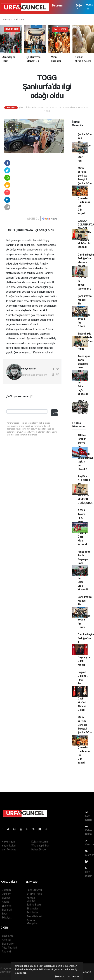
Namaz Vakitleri (31, 899)
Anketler (6, 940)
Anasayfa (8, 20)
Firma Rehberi (34, 916)
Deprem (57, 5)
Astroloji (6, 952)
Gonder (55, 413)
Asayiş (5, 902)
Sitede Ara (8, 936)
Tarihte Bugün (35, 905)
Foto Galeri (89, 816)
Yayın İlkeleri (9, 846)
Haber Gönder (39, 850)
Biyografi (7, 910)
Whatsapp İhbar (40, 846)
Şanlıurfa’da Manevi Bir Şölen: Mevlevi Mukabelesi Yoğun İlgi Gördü (85, 311)
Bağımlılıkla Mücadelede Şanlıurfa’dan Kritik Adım (85, 341)
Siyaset (6, 898)
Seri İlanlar (33, 913)
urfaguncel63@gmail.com (33, 375)
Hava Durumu (34, 890)
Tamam (73, 976)
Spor (4, 914)
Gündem (7, 894)
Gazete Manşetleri (33, 922)
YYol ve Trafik (34, 894)
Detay (59, 976)
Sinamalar (32, 909)
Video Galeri (89, 830)
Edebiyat (7, 918)
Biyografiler (8, 944)
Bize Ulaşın (89, 872)
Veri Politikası (9, 850)
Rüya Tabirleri (9, 948)
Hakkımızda (8, 842)
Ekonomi (21, 20)
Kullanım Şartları (40, 842)
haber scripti (7, 976)
